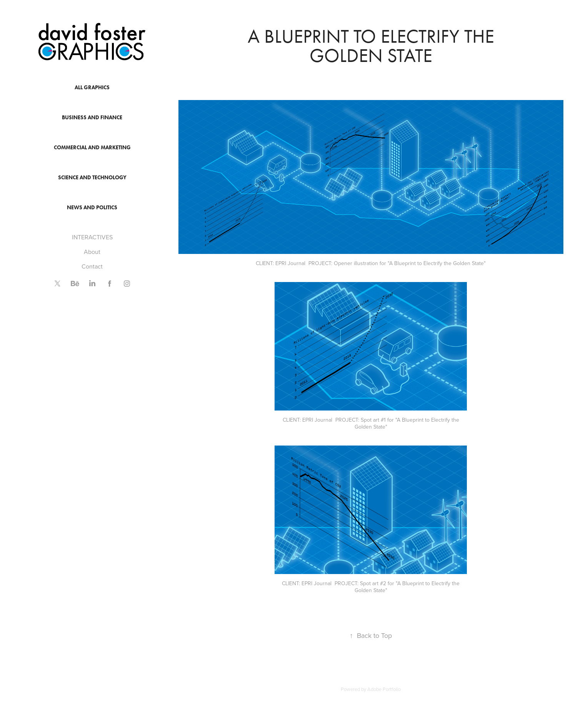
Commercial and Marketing (92, 148)
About (92, 252)
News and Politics (92, 208)
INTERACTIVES (92, 237)
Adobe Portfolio (384, 689)
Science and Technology (92, 178)
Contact (92, 266)
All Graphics (92, 88)
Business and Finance (92, 118)
